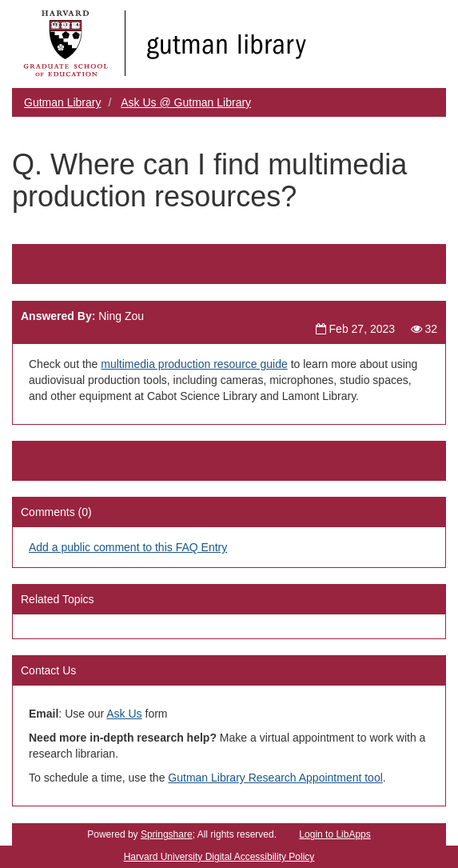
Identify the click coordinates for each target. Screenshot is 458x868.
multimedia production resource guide (194, 364)
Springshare (167, 834)
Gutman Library (62, 102)
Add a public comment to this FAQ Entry (128, 547)
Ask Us (124, 714)
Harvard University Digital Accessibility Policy (219, 857)
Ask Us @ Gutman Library (186, 102)
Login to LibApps (335, 834)
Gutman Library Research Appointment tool (275, 778)
